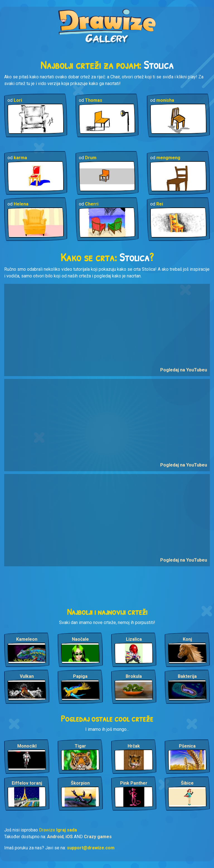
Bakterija (187, 676)
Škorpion (80, 783)
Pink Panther (134, 783)
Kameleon (27, 639)
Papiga (80, 676)
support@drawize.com (91, 848)
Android (55, 837)
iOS (69, 837)
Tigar (80, 746)
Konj (187, 639)
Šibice (187, 783)
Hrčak (134, 746)
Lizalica (134, 639)
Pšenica (187, 746)
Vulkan (27, 676)
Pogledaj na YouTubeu (184, 370)
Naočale (80, 639)
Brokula (134, 676)
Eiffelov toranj (27, 783)
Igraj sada (67, 830)
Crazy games (98, 837)
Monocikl (27, 746)
